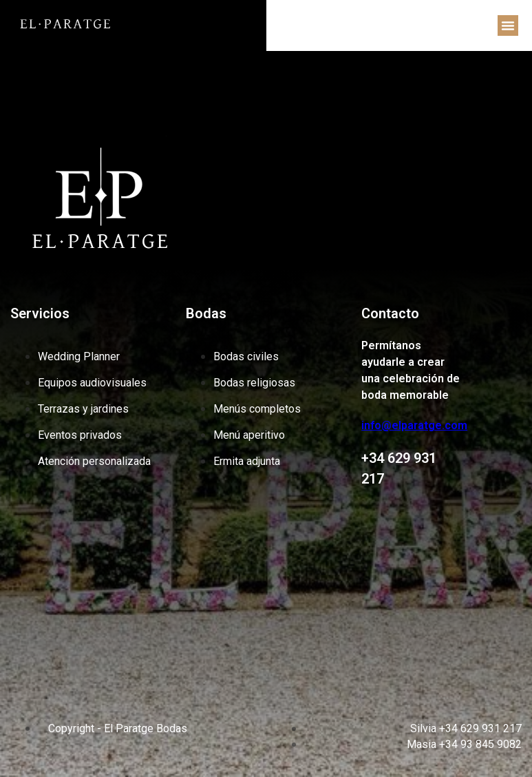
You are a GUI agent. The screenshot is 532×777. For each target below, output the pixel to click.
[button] (508, 25)
